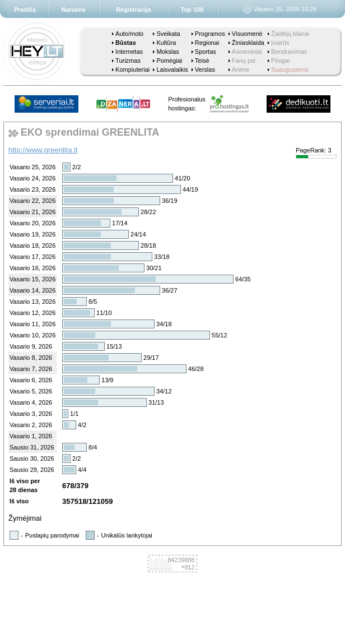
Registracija (133, 10)
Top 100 (192, 10)
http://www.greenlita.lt (43, 150)
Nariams (74, 10)
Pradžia (25, 10)
